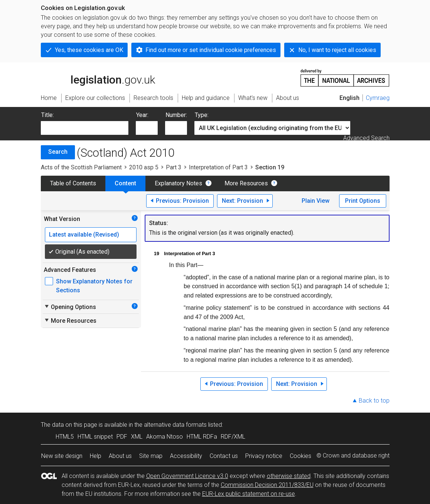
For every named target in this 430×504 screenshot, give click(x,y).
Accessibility (186, 456)
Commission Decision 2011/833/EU (267, 485)
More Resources (246, 183)
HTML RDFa (202, 437)
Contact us (224, 456)
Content (125, 183)
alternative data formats (175, 425)
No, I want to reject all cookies (337, 50)
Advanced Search (366, 138)
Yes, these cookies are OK (89, 50)
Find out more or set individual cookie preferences (211, 50)
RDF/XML (233, 437)
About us (120, 456)
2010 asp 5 (144, 167)
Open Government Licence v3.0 (187, 476)
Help (96, 456)
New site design (62, 456)
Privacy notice (264, 456)
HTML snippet (95, 437)
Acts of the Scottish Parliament (81, 167)
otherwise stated (289, 476)
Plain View (316, 201)
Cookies (301, 456)
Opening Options (70, 307)
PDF (122, 437)
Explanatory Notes (178, 183)
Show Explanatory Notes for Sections (94, 286)
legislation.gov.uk (98, 77)
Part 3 (174, 167)
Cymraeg (378, 98)
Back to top (374, 401)
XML (137, 437)
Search (58, 152)
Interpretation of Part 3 (218, 167)
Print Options (363, 201)
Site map (151, 456)
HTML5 (65, 437)
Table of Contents (73, 183)
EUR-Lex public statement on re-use (249, 494)
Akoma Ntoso (165, 437)
